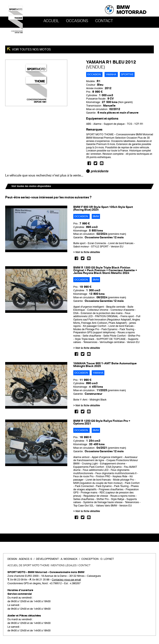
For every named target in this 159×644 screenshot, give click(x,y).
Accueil (51, 21)
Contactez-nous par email (66, 580)
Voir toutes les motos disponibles (31, 186)
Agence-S (25, 559)
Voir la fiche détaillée (88, 252)
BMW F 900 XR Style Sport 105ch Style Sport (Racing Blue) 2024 (103, 208)
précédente (97, 171)
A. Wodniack (69, 559)
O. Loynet (107, 559)
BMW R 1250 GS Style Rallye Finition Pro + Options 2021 (102, 422)
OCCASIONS (77, 21)
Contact (104, 21)
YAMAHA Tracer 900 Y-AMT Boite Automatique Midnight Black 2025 (105, 365)
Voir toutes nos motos (31, 49)
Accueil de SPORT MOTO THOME (28, 565)
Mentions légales (64, 565)
